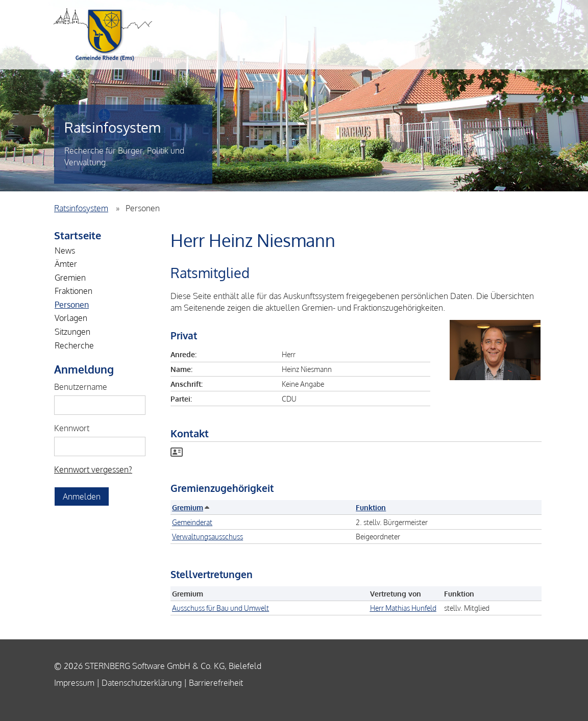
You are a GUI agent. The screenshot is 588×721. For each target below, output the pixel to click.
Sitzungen (72, 332)
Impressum (74, 683)
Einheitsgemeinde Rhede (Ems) (103, 35)
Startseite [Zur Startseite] (78, 235)
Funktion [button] (371, 507)
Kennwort (72, 428)
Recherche (74, 345)
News (65, 251)
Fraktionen (73, 291)
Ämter (66, 264)
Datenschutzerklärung (142, 683)
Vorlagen (71, 318)
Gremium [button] (190, 507)
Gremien (70, 278)
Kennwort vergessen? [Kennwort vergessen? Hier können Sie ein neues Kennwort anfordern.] (93, 469)
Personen (72, 305)
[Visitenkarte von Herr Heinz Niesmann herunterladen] (177, 453)
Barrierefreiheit (216, 683)
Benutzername (81, 387)
